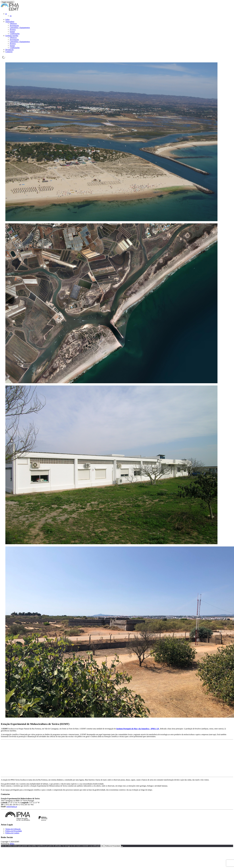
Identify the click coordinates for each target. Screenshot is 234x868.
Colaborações (15, 34)
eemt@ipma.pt (12, 807)
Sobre (7, 20)
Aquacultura (10, 22)
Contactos (9, 52)
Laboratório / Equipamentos (20, 28)
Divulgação (9, 50)
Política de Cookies (12, 833)
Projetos (13, 30)
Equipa (12, 32)
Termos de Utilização (13, 829)
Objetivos (13, 24)
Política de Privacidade (14, 831)
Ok (102, 846)
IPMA (12, 844)
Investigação (14, 26)
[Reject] (122, 846)
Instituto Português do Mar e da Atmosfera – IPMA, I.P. (138, 729)
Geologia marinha (12, 36)
